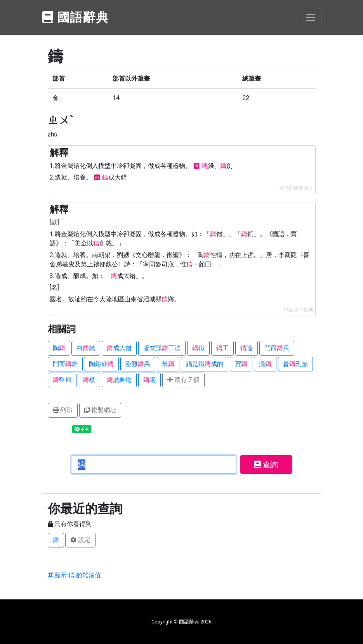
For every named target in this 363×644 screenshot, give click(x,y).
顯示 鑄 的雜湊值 (75, 575)
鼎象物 (119, 380)
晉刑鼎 (295, 364)
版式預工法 (162, 348)
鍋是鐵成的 (205, 364)
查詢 (266, 464)
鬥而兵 (277, 348)
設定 (80, 540)
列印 (63, 410)
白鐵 (86, 348)
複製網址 (100, 410)
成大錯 (119, 348)
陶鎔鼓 (101, 364)
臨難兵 (138, 364)
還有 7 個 (183, 380)
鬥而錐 (65, 364)
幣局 (62, 380)
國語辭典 (76, 17)
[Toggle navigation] (311, 17)
